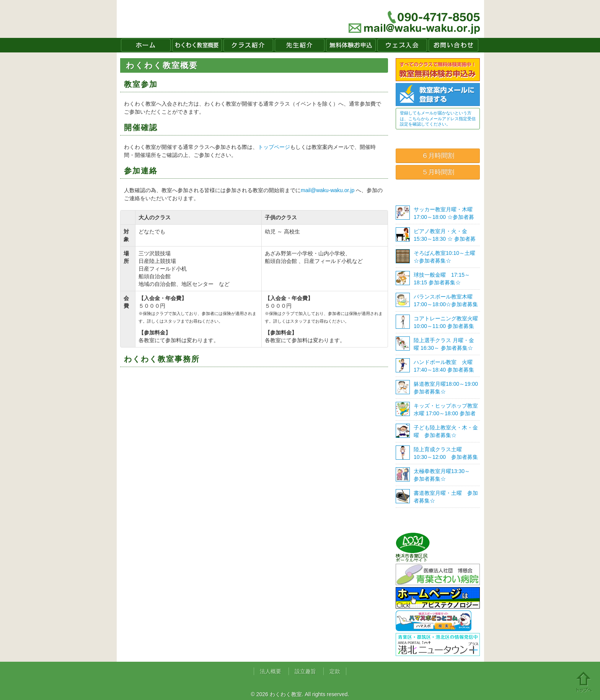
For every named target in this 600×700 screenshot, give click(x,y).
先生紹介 (300, 45)
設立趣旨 (305, 671)
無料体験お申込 (351, 45)
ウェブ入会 (402, 45)
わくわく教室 (191, 19)
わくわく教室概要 (197, 45)
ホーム (146, 45)
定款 (335, 671)
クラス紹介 (248, 45)
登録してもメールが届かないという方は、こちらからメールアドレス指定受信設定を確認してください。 (438, 118)
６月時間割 (438, 156)
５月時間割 (438, 172)
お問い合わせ (453, 45)
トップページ (274, 147)
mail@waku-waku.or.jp (328, 190)
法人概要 (271, 671)
